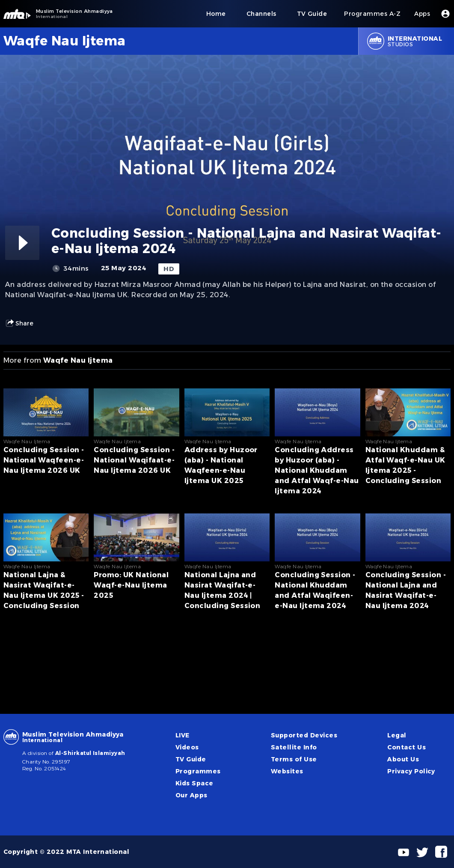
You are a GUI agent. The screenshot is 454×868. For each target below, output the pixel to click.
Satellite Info (294, 747)
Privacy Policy (411, 771)
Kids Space (194, 783)
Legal (397, 735)
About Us (403, 759)
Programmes (198, 771)
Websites (287, 771)
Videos (187, 747)
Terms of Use (294, 759)
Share (19, 323)
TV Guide (191, 759)
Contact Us (407, 747)
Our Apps (191, 795)
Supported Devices (304, 735)
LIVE (182, 735)
